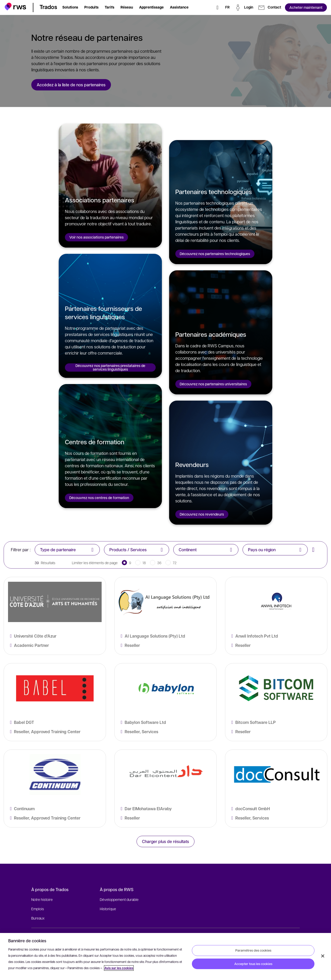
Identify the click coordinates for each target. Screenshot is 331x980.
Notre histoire (42, 899)
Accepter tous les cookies (253, 964)
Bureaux (38, 918)
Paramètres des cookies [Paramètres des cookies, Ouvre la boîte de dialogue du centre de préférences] (253, 950)
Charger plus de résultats (165, 841)
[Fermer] (323, 956)
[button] (15, 7)
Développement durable (119, 899)
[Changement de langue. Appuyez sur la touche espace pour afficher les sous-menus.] (227, 7)
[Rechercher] (217, 7)
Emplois (38, 909)
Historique (108, 909)
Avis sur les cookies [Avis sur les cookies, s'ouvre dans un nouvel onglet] (119, 968)
